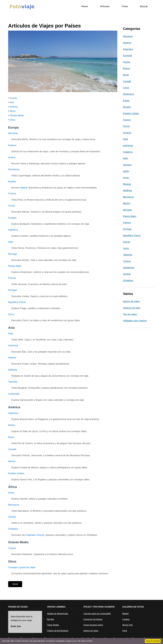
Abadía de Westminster (58, 614)
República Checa (17, 302)
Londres (126, 619)
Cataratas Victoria (35, 535)
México (12, 461)
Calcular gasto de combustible (97, 614)
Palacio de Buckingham (58, 631)
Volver (15, 584)
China (126, 88)
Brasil (11, 437)
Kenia (11, 493)
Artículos (105, 6)
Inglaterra (13, 230)
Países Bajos (15, 266)
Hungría (12, 218)
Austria (12, 157)
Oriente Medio (17, 116)
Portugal (12, 290)
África (12, 111)
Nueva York (128, 625)
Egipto (126, 101)
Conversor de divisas (93, 619)
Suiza (11, 314)
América (14, 107)
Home (84, 6)
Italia (11, 242)
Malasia (12, 358)
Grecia (12, 206)
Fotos (125, 6)
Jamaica (127, 165)
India (11, 334)
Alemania (13, 133)
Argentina (13, 413)
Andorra (12, 145)
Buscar (144, 6)
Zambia (12, 517)
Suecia (127, 242)
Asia (12, 102)
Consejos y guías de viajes (22, 567)
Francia (12, 194)
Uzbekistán (14, 394)
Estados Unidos (16, 473)
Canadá (12, 449)
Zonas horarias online (93, 625)
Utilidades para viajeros (135, 321)
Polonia (12, 278)
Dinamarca (14, 169)
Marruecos (14, 505)
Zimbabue (13, 529)
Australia (127, 56)
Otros (12, 120)
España (12, 182)
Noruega (13, 254)
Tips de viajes (130, 314)
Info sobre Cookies (85, 641)
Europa (13, 98)
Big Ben (51, 619)
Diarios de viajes (131, 301)
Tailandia (13, 382)
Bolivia (12, 425)
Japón (126, 171)
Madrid (24, 188)
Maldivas (13, 370)
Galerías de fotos (132, 308)
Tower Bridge (53, 625)
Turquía (12, 548)
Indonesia (13, 346)
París (125, 631)
